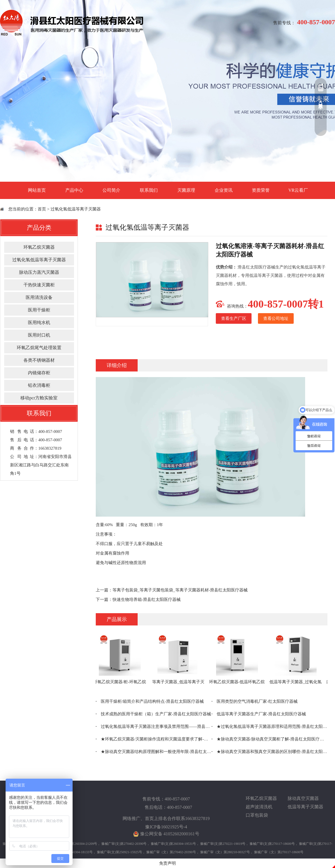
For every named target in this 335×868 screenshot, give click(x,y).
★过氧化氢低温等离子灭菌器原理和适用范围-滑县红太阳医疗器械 (270, 726)
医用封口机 (39, 335)
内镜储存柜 (39, 373)
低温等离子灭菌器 (305, 807)
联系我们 (149, 190)
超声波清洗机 (259, 807)
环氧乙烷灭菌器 (39, 247)
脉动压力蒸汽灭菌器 (39, 272)
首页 (42, 209)
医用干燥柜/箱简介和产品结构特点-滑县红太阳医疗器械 (150, 701)
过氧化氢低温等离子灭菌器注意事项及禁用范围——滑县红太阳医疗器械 (154, 726)
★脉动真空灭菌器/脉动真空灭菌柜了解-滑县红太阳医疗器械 (270, 739)
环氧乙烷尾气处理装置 (39, 348)
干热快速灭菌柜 (39, 285)
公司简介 (111, 190)
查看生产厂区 (234, 318)
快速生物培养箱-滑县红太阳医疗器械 (147, 600)
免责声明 (167, 863)
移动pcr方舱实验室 (39, 398)
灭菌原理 (186, 190)
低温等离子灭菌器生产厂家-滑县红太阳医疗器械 (259, 714)
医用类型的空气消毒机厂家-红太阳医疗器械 (255, 701)
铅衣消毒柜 (39, 385)
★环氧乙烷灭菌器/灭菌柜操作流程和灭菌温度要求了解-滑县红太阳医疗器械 (154, 739)
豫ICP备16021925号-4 (166, 827)
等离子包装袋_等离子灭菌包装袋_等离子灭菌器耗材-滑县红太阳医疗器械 (180, 590)
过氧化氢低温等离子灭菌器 (76, 209)
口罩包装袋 (257, 815)
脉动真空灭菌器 (303, 798)
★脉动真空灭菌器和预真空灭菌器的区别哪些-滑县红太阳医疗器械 (270, 752)
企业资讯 (224, 190)
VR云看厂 (298, 190)
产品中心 (74, 190)
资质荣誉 (261, 190)
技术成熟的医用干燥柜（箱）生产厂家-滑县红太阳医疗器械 (154, 714)
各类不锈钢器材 (39, 360)
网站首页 (37, 190)
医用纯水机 (39, 322)
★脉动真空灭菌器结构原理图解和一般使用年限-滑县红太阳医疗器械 (154, 752)
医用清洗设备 (39, 297)
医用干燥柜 (39, 310)
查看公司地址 (276, 318)
